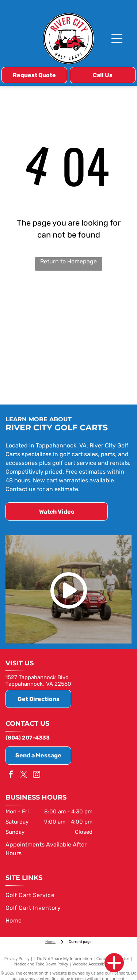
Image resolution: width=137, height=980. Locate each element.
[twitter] (24, 775)
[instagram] (37, 775)
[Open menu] (117, 39)
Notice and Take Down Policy (41, 964)
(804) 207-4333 (28, 738)
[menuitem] (67, 895)
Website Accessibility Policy (98, 964)
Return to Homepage (68, 261)
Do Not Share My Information (64, 958)
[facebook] (11, 775)
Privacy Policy (17, 958)
